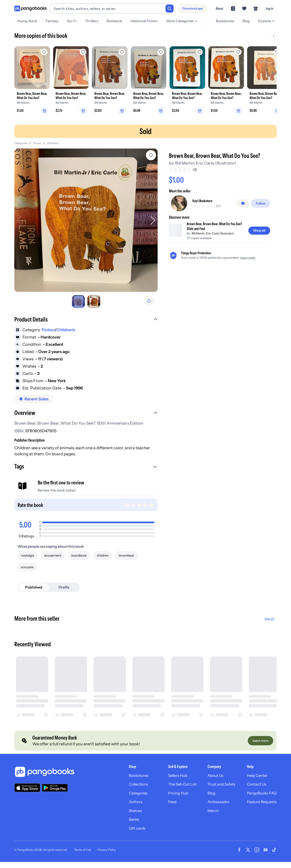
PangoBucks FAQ (260, 798)
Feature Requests (260, 808)
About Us (211, 780)
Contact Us (255, 789)
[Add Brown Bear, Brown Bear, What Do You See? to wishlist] (152, 156)
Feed (165, 808)
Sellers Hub (171, 780)
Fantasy (53, 21)
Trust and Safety (217, 789)
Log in (269, 8)
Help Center (256, 780)
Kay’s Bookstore (204, 202)
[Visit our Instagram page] (257, 857)
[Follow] (261, 205)
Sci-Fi (73, 21)
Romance (117, 21)
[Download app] (193, 8)
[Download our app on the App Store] (27, 792)
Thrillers (94, 21)
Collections (129, 789)
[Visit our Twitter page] (248, 857)
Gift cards (127, 836)
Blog (246, 21)
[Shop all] (259, 232)
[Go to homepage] (31, 9)
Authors (126, 808)
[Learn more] (260, 744)
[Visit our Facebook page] (239, 857)
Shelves (125, 817)
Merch (208, 817)
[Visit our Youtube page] (266, 857)
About (219, 8)
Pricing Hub (171, 798)
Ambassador (214, 808)
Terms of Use (83, 857)
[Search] (170, 8)
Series (124, 826)
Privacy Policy (107, 857)
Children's (53, 144)
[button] (86, 322)
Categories (21, 144)
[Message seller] (244, 205)
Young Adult (27, 21)
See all (269, 622)
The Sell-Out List (176, 789)
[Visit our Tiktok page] (274, 857)
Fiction (37, 144)
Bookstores (224, 21)
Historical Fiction (147, 21)
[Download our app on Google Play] (55, 792)
